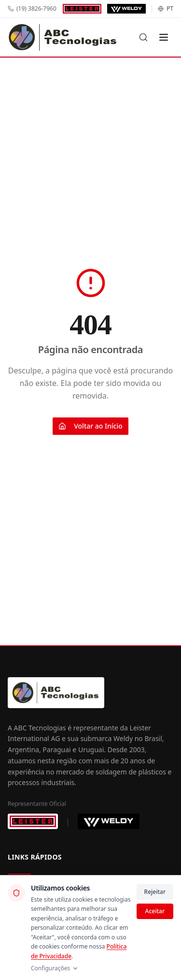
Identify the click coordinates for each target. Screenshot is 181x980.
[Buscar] (143, 37)
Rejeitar (155, 892)
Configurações (55, 968)
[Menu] (164, 37)
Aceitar (155, 911)
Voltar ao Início (90, 426)
